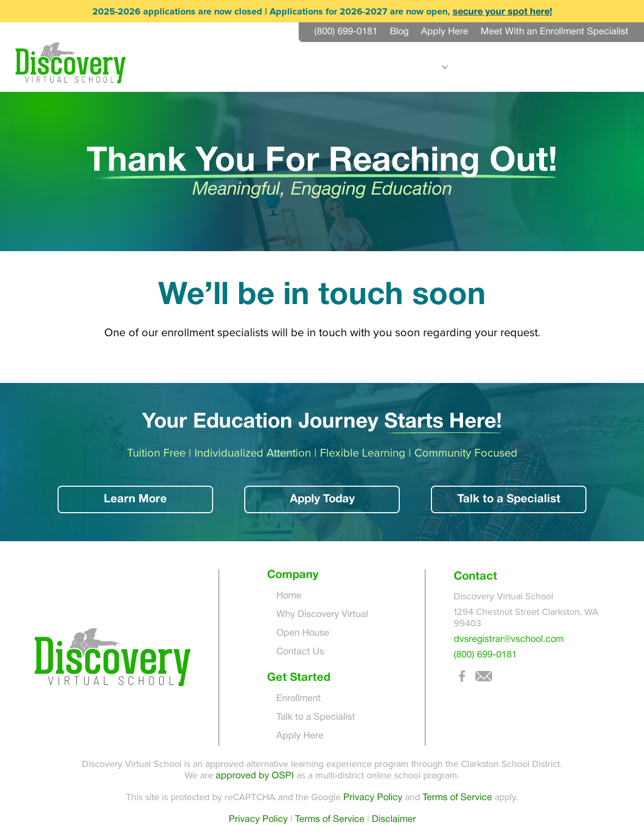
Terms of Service (457, 798)
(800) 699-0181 (485, 655)
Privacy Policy (373, 798)
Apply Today (322, 499)
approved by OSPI (255, 776)
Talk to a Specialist (509, 499)
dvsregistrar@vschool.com (509, 640)
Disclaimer (394, 820)
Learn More (135, 499)
